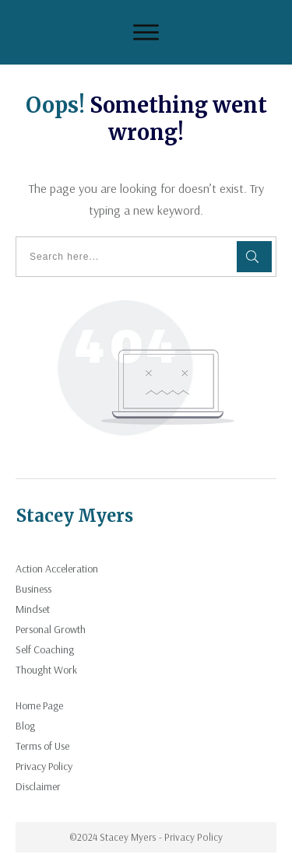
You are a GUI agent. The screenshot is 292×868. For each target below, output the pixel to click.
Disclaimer (38, 786)
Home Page (39, 705)
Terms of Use (42, 746)
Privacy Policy (44, 766)
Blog (25, 726)
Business (33, 589)
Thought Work (46, 670)
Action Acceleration (57, 569)
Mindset (33, 609)
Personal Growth (51, 629)
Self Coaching (45, 649)
